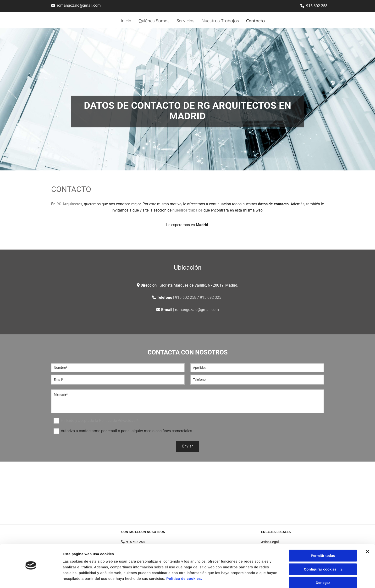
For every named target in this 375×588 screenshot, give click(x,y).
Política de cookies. (184, 565)
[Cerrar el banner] (368, 538)
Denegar (323, 569)
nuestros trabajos (187, 210)
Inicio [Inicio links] (126, 21)
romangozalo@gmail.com (79, 5)
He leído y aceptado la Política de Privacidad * (99, 420)
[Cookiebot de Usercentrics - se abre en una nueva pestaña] (31, 579)
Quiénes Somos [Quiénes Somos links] (154, 21)
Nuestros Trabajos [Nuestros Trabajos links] (221, 21)
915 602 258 (317, 6)
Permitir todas (323, 542)
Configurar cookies (323, 556)
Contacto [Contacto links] (256, 21)
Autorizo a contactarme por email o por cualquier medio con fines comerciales (126, 431)
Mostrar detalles (77, 579)
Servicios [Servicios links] (186, 21)
